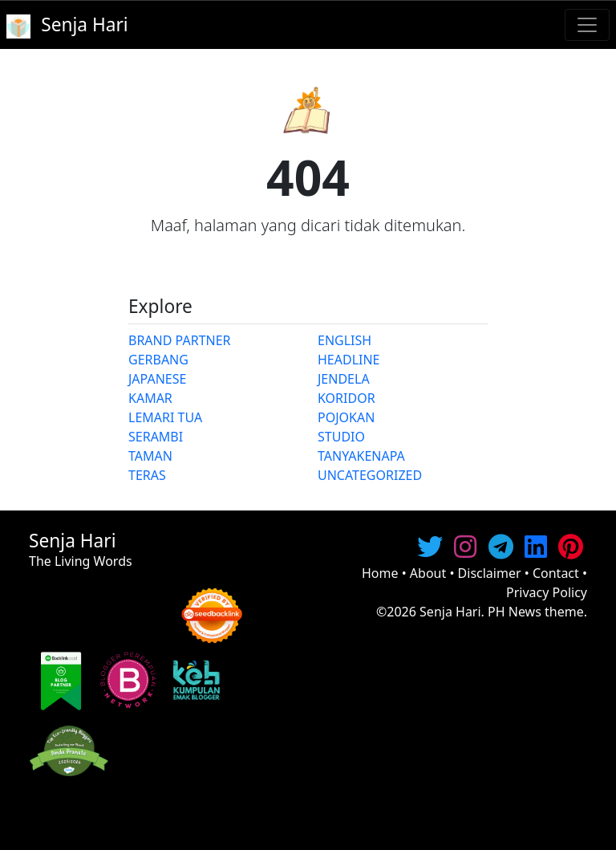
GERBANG (158, 360)
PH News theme (536, 612)
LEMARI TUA (165, 417)
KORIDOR (346, 398)
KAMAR (150, 398)
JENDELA (344, 379)
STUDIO (341, 437)
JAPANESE (157, 379)
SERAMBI (156, 437)
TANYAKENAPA (361, 456)
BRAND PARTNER (180, 340)
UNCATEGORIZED (370, 475)
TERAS (147, 475)
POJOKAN (346, 417)
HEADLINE (349, 360)
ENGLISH (344, 340)
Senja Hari (450, 612)
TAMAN (150, 456)
